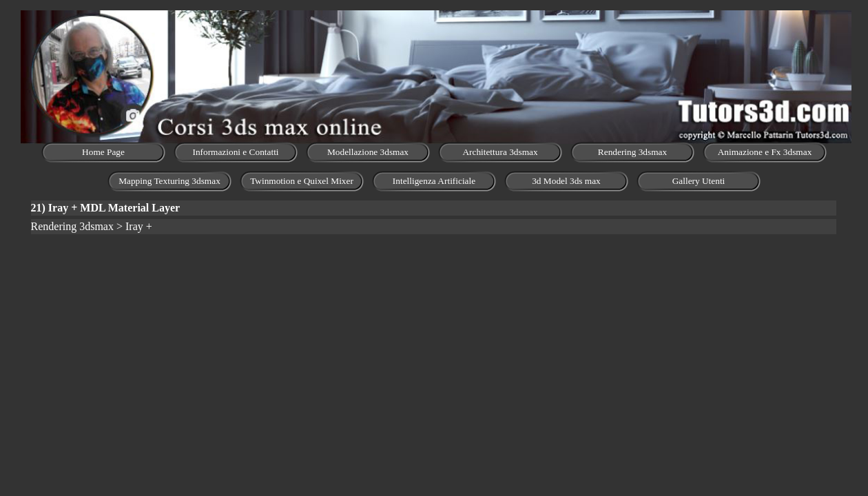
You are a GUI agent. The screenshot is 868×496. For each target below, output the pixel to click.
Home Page (103, 152)
